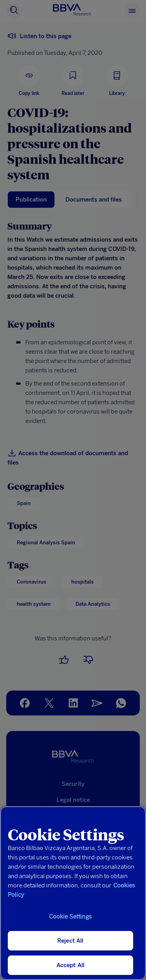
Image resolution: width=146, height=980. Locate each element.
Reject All (70, 941)
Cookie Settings (70, 917)
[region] (73, 893)
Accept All (71, 965)
